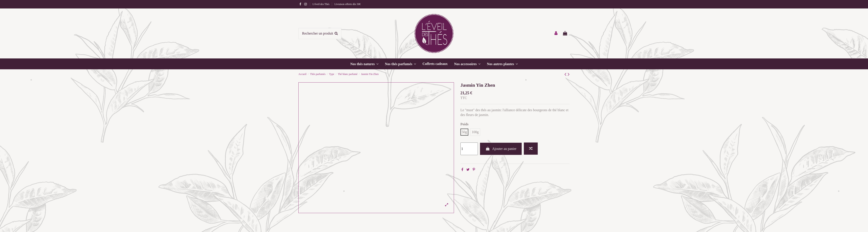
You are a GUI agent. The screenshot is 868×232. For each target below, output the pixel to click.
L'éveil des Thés (321, 4)
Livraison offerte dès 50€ (348, 4)
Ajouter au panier (501, 149)
